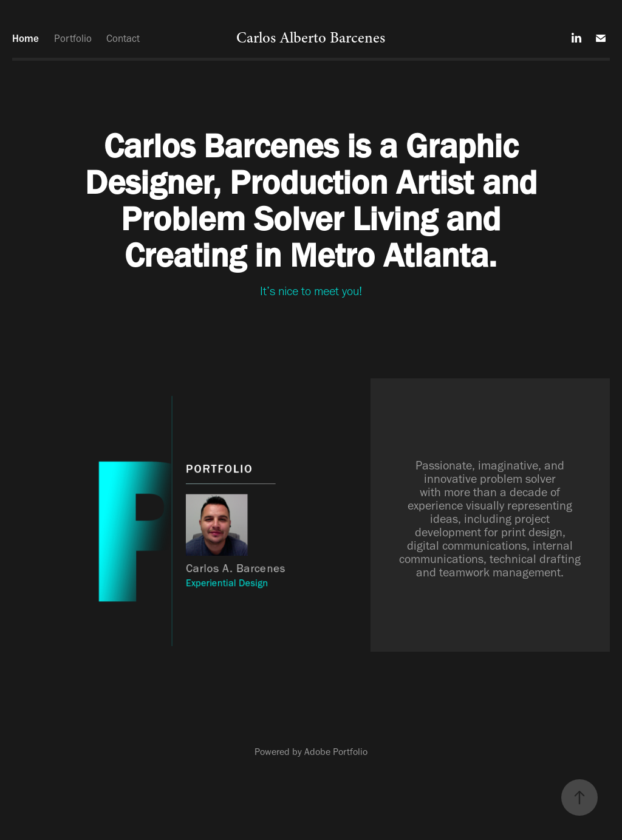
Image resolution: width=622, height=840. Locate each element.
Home (26, 38)
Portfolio (73, 38)
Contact (123, 38)
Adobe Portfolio (336, 752)
